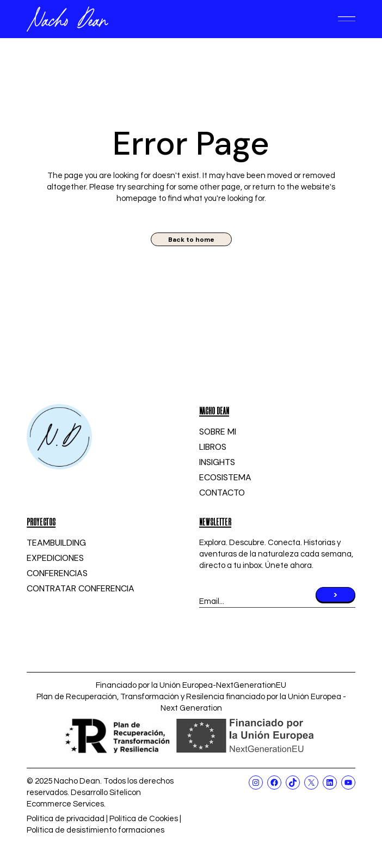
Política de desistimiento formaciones (95, 830)
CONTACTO (222, 493)
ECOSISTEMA (225, 477)
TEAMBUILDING (56, 543)
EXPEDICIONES (55, 558)
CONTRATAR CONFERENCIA (81, 588)
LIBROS (213, 447)
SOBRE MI (218, 432)
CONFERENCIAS (57, 573)
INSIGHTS (217, 462)
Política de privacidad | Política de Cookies (102, 819)
